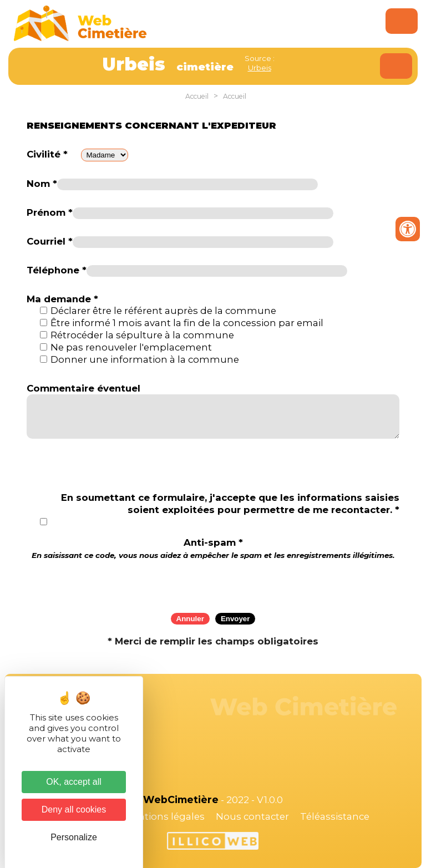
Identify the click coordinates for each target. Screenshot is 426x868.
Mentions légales (164, 816)
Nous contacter (252, 816)
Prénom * (50, 212)
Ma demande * (62, 299)
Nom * (42, 184)
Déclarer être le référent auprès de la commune (163, 311)
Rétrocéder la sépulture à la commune (142, 335)
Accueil (197, 96)
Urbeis (260, 68)
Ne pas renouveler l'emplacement (131, 347)
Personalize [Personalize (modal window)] (74, 837)
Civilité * (47, 154)
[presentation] (213, 582)
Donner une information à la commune (145, 359)
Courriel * (50, 241)
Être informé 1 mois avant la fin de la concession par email (187, 323)
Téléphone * (57, 270)
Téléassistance (335, 816)
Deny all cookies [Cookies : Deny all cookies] (74, 809)
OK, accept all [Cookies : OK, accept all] (74, 782)
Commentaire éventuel (83, 388)
